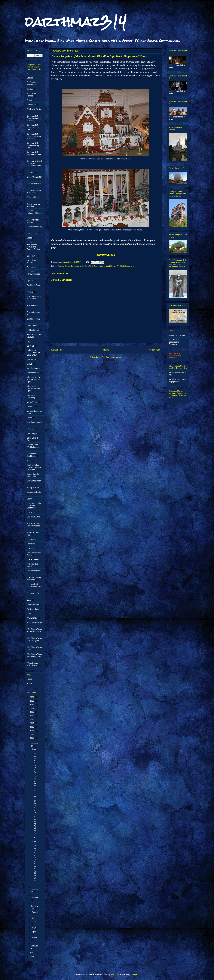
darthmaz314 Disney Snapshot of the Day (34, 136)
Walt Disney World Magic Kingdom (35, 639)
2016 (32, 727)
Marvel (30, 364)
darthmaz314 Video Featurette (34, 153)
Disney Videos (33, 197)
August (35, 912)
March (35, 937)
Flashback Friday (34, 285)
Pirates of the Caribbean (32, 455)
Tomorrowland (33, 605)
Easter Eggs (32, 233)
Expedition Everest (31, 261)
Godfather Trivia (34, 319)
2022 (32, 705)
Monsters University (31, 397)
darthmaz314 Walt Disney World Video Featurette (34, 164)
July (34, 918)
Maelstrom (31, 359)
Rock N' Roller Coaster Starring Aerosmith (34, 467)
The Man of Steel (34, 593)
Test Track (31, 548)
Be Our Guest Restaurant (33, 83)
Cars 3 (30, 100)
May (34, 928)
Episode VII (32, 256)
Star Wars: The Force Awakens (33, 525)
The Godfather (33, 559)
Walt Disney (32, 618)
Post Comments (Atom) (111, 357)
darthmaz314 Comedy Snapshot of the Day (35, 118)
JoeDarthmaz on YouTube (34, 336)
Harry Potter (32, 326)
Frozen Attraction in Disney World (34, 297)
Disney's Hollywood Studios (35, 212)
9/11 (29, 73)
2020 (32, 712)
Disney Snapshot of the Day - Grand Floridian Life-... (34, 862)
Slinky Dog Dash (34, 481)
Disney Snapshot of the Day (77, 266)
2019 (32, 716)
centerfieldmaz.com (177, 335)
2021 (32, 708)
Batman (30, 78)
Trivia (29, 613)
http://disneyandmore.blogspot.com (178, 380)
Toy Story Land (33, 609)
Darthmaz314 (106, 255)
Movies (30, 407)
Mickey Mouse (33, 373)
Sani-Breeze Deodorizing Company (174, 342)
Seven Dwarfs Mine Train (33, 475)
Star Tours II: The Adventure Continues (34, 506)
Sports (29, 499)
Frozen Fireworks (34, 305)
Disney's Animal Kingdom (33, 205)
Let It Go (30, 346)
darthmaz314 (76, 22)
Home (106, 350)
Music (29, 418)
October (35, 898)
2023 (32, 701)
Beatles (30, 89)
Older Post (155, 350)
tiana (29, 600)
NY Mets (30, 429)
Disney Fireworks (34, 184)
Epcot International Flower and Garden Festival (34, 246)
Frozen (30, 292)
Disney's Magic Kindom (33, 221)
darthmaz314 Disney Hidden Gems (33, 127)
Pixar (29, 460)
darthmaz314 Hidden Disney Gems (33, 145)
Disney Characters (35, 177)
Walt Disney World (97, 266)
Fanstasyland (32, 267)
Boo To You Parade (32, 95)
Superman (31, 539)
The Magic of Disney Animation (34, 585)
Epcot (29, 238)
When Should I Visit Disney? (33, 664)
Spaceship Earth (34, 492)
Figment (30, 281)
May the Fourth (33, 368)
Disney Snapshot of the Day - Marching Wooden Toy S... (34, 817)
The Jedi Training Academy (34, 579)
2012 (32, 953)
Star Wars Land (33, 517)
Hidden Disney (33, 330)
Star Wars (31, 512)
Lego (29, 341)
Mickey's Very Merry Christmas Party (34, 389)
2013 (32, 738)
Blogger (134, 974)
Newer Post (57, 350)
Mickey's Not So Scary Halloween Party (34, 380)
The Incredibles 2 (34, 571)
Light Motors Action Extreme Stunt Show (33, 353)
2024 (32, 697)
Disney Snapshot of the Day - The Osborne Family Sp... (34, 771)
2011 (32, 956)
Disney (61, 266)
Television (31, 544)
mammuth (115, 974)
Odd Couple (32, 434)
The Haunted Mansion (32, 565)
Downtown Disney (34, 226)
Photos (30, 683)
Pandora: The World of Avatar (33, 446)
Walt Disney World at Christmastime (121, 266)
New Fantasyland (34, 422)
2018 (32, 719)
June (34, 922)
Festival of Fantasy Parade (34, 273)
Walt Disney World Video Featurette (35, 655)
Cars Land (31, 105)
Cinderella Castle (34, 109)
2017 (32, 723)
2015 (32, 731)
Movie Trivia (32, 402)
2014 (32, 734)
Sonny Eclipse (33, 487)
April (34, 931)
